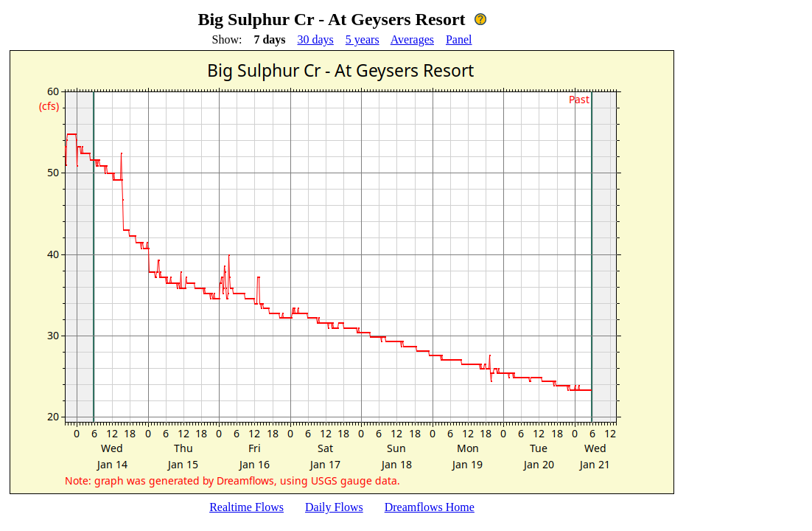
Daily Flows (334, 507)
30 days (316, 39)
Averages (412, 39)
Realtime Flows (246, 507)
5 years (363, 39)
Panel (459, 39)
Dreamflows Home (430, 507)
